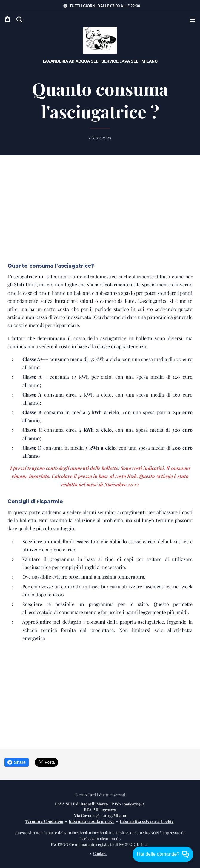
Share (17, 762)
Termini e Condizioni (44, 821)
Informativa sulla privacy (91, 821)
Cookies (100, 853)
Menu (193, 20)
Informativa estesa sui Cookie (147, 821)
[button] (19, 19)
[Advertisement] (100, 213)
